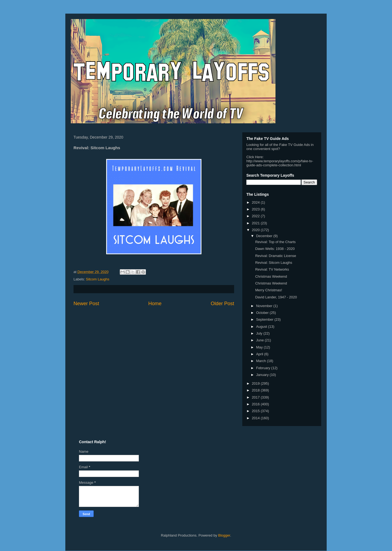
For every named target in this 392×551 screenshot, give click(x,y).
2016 (256, 404)
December (265, 236)
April (260, 354)
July (260, 333)
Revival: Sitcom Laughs (274, 263)
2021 (256, 223)
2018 (256, 390)
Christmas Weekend (271, 276)
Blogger (224, 535)
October (263, 313)
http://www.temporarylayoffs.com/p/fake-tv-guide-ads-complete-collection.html (280, 163)
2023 (256, 209)
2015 (256, 411)
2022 (256, 216)
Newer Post (86, 304)
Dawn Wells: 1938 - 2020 (275, 249)
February (264, 368)
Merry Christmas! (269, 290)
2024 (256, 202)
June (261, 340)
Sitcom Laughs (98, 279)
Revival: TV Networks (272, 269)
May (260, 347)
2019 (256, 383)
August (262, 327)
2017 (256, 397)
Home (155, 304)
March (262, 361)
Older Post (222, 304)
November (265, 306)
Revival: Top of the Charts (275, 242)
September (265, 319)
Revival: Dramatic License (275, 256)
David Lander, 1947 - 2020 (276, 297)
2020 (256, 230)
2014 (256, 418)
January (263, 375)
